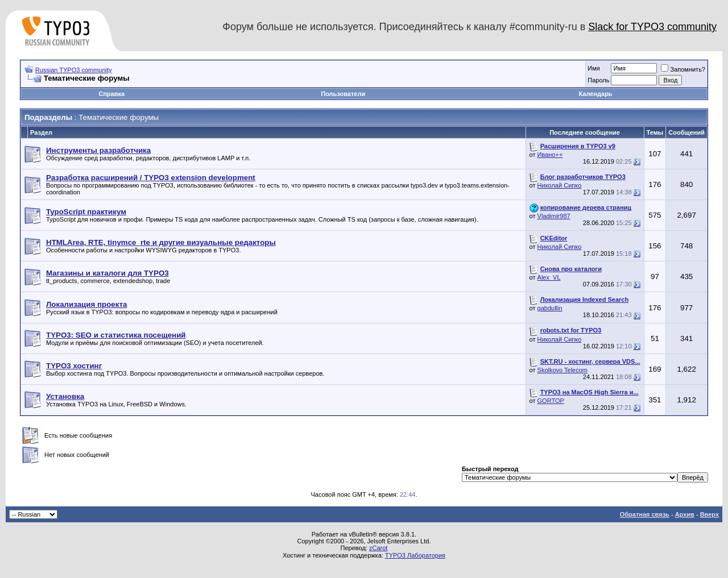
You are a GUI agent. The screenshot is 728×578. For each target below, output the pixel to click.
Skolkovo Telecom (562, 370)
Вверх (710, 514)
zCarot (378, 548)
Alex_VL (549, 277)
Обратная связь (645, 514)
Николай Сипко (560, 185)
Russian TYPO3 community (74, 70)
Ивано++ (550, 155)
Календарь (595, 94)
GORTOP (551, 401)
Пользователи (343, 94)
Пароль (598, 80)
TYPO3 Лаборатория (415, 555)
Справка (111, 94)
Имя (593, 68)
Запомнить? (683, 69)
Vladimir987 (554, 216)
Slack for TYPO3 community (652, 27)
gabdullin (550, 308)
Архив (685, 514)
